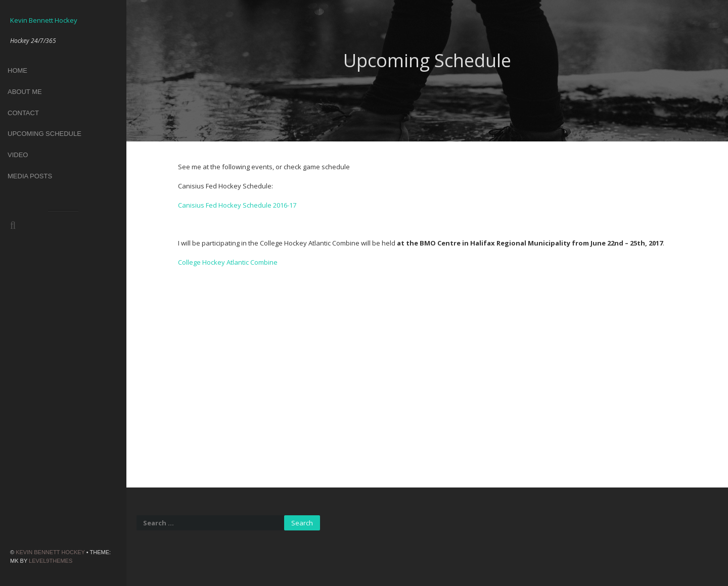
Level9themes (51, 561)
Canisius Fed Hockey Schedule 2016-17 (237, 205)
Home (17, 70)
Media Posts (30, 176)
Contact (23, 113)
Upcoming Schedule (44, 134)
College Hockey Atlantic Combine (228, 262)
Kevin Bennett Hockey (50, 552)
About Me (25, 92)
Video (18, 155)
